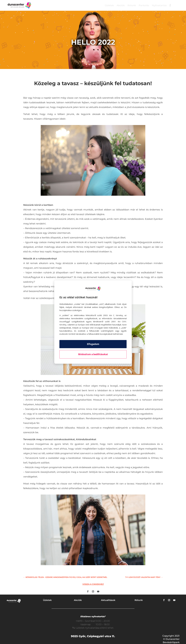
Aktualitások (108, 600)
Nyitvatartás (159, 5)
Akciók (121, 5)
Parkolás (144, 5)
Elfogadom (93, 344)
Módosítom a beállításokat (93, 354)
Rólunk (132, 5)
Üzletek (109, 5)
